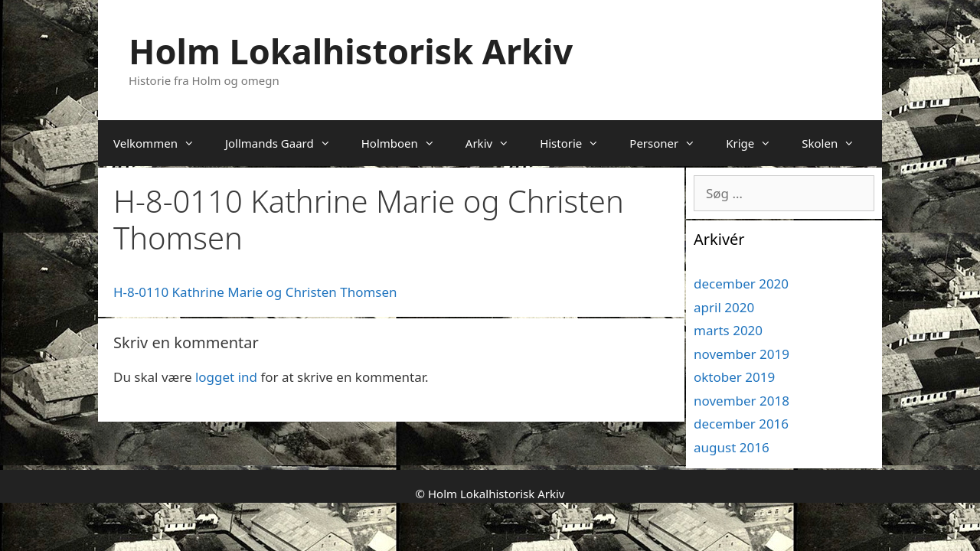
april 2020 (724, 307)
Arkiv (495, 143)
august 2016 (732, 447)
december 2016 (741, 424)
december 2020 (741, 284)
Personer (670, 143)
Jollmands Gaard (286, 143)
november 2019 (742, 354)
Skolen (836, 143)
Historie (577, 143)
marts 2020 (728, 330)
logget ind (226, 377)
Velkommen (162, 143)
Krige (756, 143)
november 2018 (742, 401)
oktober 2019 (734, 377)
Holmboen (406, 143)
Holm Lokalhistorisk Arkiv (351, 51)
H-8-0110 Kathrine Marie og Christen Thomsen (255, 292)
